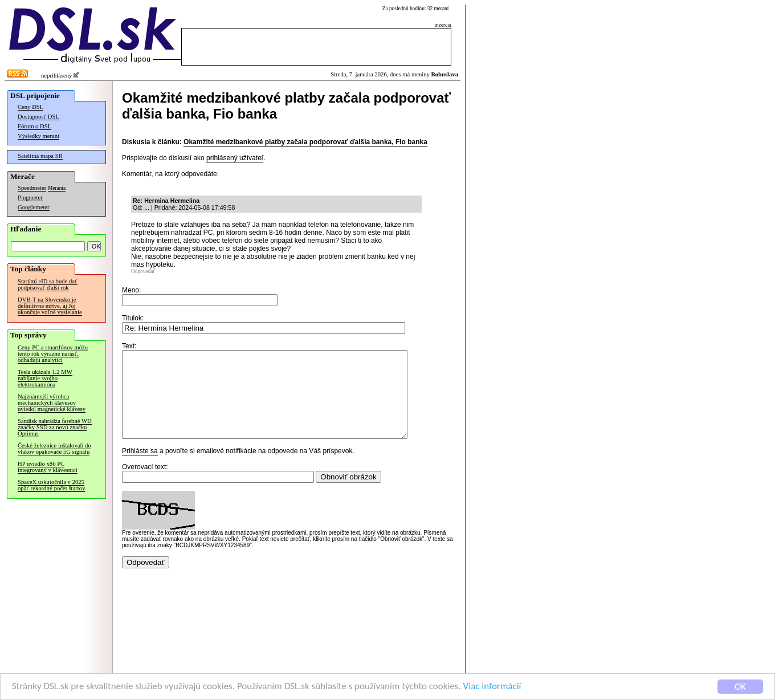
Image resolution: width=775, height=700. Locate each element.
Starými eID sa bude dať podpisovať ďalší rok (48, 284)
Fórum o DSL (34, 126)
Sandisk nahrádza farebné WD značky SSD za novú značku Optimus (55, 427)
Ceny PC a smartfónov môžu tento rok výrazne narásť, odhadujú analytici (53, 354)
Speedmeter (32, 188)
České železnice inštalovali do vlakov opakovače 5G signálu (54, 449)
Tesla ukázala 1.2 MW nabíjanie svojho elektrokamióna (45, 378)
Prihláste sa (140, 468)
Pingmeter (30, 198)
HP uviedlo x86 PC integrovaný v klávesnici (48, 467)
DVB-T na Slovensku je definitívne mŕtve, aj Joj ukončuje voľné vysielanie (50, 306)
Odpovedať (143, 271)
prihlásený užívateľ (235, 158)
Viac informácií (492, 687)
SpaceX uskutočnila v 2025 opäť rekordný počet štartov (51, 485)
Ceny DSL (30, 107)
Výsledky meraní (38, 136)
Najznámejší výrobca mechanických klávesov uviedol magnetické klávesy (52, 403)
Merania (57, 188)
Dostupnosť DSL (38, 117)
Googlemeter (34, 207)
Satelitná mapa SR (40, 156)
